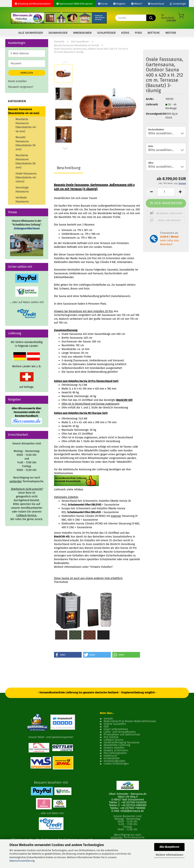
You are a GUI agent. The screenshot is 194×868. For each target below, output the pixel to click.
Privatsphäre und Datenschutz (122, 735)
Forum (103, 4)
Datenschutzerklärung (22, 861)
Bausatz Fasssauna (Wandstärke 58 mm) (25, 143)
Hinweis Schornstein (116, 751)
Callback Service (114, 740)
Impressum (110, 756)
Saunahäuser (58, 33)
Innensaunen (82, 33)
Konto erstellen (17, 81)
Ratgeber (119, 4)
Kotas (125, 33)
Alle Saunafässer (31, 33)
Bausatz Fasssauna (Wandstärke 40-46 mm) (24, 111)
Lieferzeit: (152, 105)
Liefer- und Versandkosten (120, 732)
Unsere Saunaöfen (115, 724)
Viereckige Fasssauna (22, 189)
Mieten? (137, 4)
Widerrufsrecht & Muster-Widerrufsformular (130, 721)
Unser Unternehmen (116, 729)
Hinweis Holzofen (114, 748)
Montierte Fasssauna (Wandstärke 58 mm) (25, 161)
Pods (138, 33)
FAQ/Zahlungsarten (115, 753)
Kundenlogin (178, 4)
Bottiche (154, 33)
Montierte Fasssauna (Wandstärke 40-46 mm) (26, 125)
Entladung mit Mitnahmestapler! (33, 4)
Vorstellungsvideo (114, 761)
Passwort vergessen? (21, 87)
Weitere (171, 33)
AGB (106, 727)
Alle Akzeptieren (169, 847)
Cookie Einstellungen (116, 764)
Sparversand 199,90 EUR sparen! (74, 4)
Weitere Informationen (169, 855)
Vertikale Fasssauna (22, 199)
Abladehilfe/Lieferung (117, 745)
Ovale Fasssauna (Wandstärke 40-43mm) (26, 178)
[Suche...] (151, 18)
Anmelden (27, 73)
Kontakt (108, 719)
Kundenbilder (112, 758)
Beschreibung (69, 168)
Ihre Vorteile (111, 737)
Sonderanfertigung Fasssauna (122, 743)
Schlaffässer (106, 33)
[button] (65, 149)
